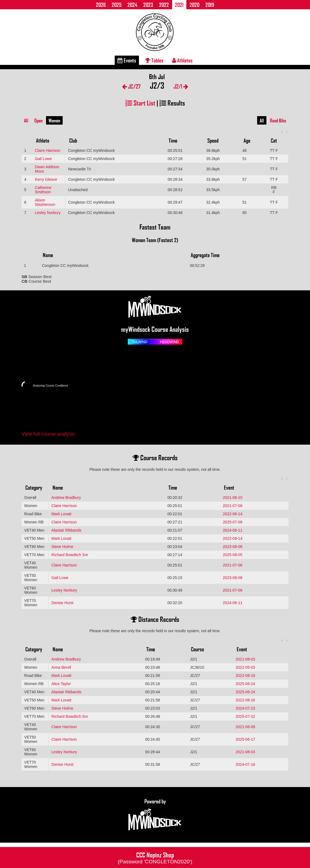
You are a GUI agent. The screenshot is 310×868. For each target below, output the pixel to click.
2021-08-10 (233, 498)
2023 (148, 5)
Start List (140, 103)
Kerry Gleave (46, 179)
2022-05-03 (245, 667)
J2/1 (181, 86)
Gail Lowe (43, 159)
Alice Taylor (61, 684)
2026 (101, 5)
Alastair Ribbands (66, 530)
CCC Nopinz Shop (155, 857)
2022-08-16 (245, 676)
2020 (194, 5)
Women (54, 120)
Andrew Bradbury (66, 498)
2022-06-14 (233, 514)
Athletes (182, 60)
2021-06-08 (245, 727)
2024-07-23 (245, 708)
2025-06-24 (245, 684)
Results (172, 103)
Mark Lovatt (61, 514)
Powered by (155, 815)
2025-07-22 (245, 716)
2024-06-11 (233, 530)
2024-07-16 (245, 764)
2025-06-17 (245, 739)
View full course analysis (48, 434)
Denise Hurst (63, 603)
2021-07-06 (233, 506)
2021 (179, 5)
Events (127, 60)
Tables (154, 60)
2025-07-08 (233, 522)
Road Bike (278, 120)
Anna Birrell (61, 667)
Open (38, 120)
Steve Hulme (62, 547)
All (26, 120)
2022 (164, 5)
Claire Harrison (48, 150)
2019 (210, 5)
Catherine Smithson (43, 190)
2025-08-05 (233, 555)
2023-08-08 (233, 547)
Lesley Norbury (48, 213)
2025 (117, 5)
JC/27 (131, 86)
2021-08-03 (245, 659)
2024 (132, 5)
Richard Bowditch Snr (70, 555)
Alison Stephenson (45, 202)
